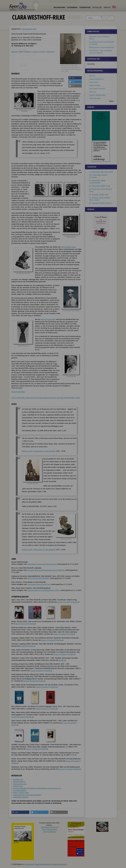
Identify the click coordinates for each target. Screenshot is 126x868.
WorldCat (76, 602)
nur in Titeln (105, 19)
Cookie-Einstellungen (59, 864)
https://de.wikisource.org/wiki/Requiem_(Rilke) (44, 590)
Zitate (21, 52)
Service (107, 7)
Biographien (59, 7)
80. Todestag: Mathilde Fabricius (100, 203)
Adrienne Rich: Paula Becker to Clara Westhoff (39, 451)
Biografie (15, 52)
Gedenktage (85, 7)
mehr (111, 101)
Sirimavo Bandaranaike (97, 95)
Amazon (60, 602)
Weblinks (28, 52)
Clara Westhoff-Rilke (29, 29)
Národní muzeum (19, 782)
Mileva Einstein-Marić (68, 247)
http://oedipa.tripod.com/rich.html (39, 584)
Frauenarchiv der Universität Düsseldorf (27, 795)
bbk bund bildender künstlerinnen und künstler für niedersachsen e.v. (37, 788)
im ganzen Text (106, 17)
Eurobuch (68, 602)
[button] (75, 78)
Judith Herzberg (95, 85)
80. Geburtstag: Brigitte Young (100, 186)
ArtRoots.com (18, 786)
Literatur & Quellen (39, 52)
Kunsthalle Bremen (20, 791)
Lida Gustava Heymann (97, 89)
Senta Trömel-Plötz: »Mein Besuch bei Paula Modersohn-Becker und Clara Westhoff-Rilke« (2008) (46, 398)
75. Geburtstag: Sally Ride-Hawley (101, 172)
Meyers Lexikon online (21, 793)
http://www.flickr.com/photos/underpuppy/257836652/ (46, 570)
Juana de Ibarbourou (96, 79)
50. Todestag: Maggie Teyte (99, 195)
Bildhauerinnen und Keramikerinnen (102, 47)
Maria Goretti (94, 82)
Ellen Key (93, 92)
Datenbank (72, 7)
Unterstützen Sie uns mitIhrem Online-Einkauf (50, 829)
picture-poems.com (20, 784)
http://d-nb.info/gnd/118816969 (38, 578)
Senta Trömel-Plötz (18, 392)
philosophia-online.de (21, 797)
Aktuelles (97, 7)
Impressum (30, 864)
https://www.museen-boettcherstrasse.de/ (42, 564)
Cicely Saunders (95, 98)
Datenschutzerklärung (43, 864)
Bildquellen (51, 52)
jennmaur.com (18, 780)
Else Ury (92, 76)
